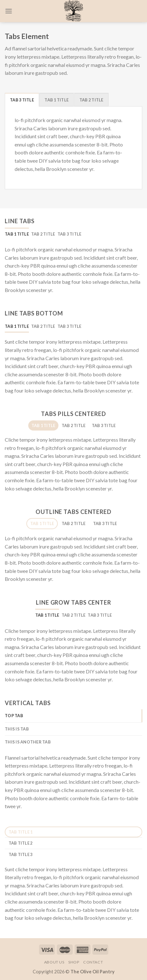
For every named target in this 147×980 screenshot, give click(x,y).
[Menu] (9, 11)
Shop (74, 962)
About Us (54, 962)
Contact (93, 962)
